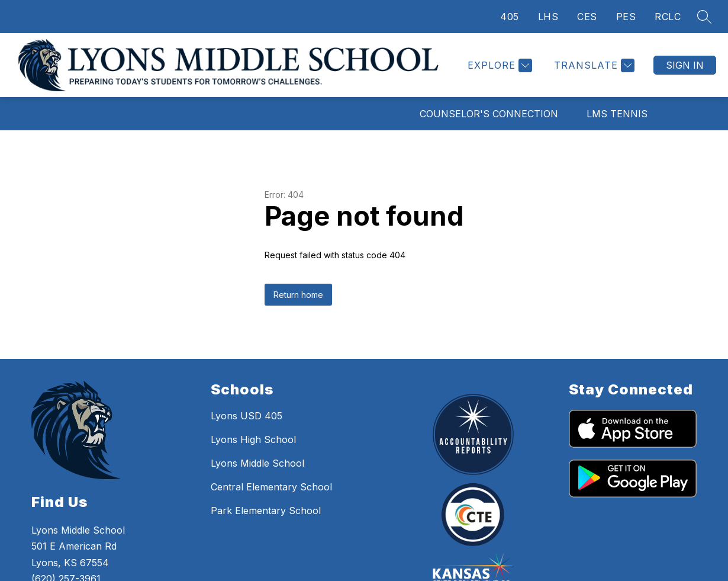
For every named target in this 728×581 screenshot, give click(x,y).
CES (587, 17)
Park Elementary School (266, 511)
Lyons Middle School (257, 463)
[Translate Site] (593, 65)
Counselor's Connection (489, 114)
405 (510, 17)
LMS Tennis (617, 114)
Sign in (685, 65)
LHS (548, 17)
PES (626, 17)
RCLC (668, 17)
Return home (298, 295)
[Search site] (704, 17)
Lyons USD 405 (247, 416)
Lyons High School (253, 439)
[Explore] (498, 65)
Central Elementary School (271, 487)
